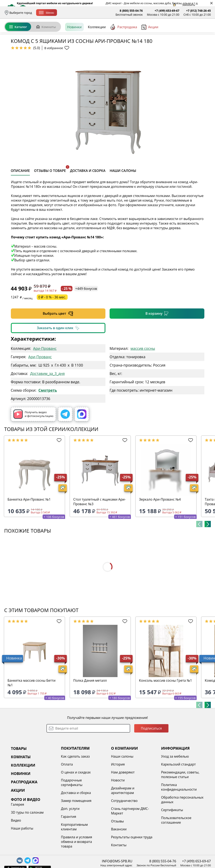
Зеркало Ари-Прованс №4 (160, 532)
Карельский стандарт (178, 796)
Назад (15, 55)
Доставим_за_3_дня (47, 406)
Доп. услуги (70, 841)
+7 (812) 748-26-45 (199, 11)
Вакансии (119, 861)
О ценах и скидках (76, 804)
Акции (150, 46)
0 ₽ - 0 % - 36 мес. (52, 329)
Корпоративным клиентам (74, 859)
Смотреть (48, 422)
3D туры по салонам (27, 845)
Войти (169, 31)
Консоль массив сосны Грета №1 (166, 713)
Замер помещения (76, 833)
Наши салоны (122, 789)
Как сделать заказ (75, 789)
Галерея (17, 837)
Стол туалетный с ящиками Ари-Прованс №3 (99, 534)
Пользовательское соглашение (176, 852)
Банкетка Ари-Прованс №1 (29, 532)
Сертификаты (172, 842)
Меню (46, 13)
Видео (16, 853)
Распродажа (123, 46)
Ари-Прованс (45, 381)
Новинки (74, 46)
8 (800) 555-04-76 (131, 11)
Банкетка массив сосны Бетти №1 (32, 715)
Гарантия (69, 849)
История (118, 796)
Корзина (205, 31)
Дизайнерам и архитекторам (123, 823)
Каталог (18, 46)
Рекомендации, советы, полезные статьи (180, 807)
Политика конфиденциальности (179, 819)
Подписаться (151, 761)
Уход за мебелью (175, 789)
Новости (118, 812)
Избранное (186, 31)
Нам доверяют (123, 804)
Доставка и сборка (74, 13)
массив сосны (143, 381)
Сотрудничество (124, 833)
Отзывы (117, 853)
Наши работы (22, 860)
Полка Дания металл (90, 713)
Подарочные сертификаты (72, 815)
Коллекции (97, 46)
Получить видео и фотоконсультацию (33, 446)
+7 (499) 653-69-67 (167, 11)
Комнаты (46, 46)
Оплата (96, 13)
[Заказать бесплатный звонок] (192, 46)
